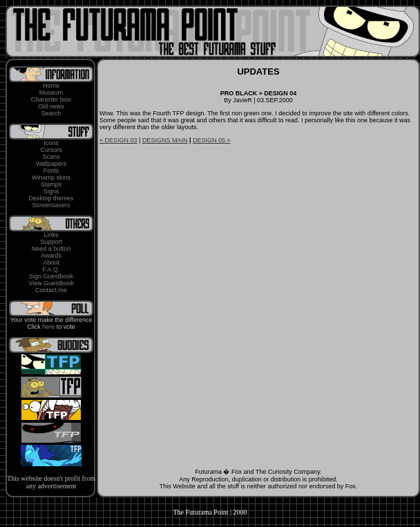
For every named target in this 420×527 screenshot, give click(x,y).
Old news (51, 106)
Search (51, 113)
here (48, 327)
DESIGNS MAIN (165, 140)
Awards (51, 256)
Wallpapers (51, 164)
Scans (51, 157)
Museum (51, 93)
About (51, 262)
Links (51, 235)
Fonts (51, 171)
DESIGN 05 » (212, 140)
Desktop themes (51, 198)
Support (51, 242)
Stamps (51, 184)
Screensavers (51, 205)
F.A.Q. (51, 269)
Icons (51, 143)
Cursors (51, 150)
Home (51, 86)
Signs (51, 191)
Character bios (51, 99)
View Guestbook (51, 283)
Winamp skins (51, 178)
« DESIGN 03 (118, 140)
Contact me (51, 290)
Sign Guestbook (51, 276)
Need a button (51, 249)
